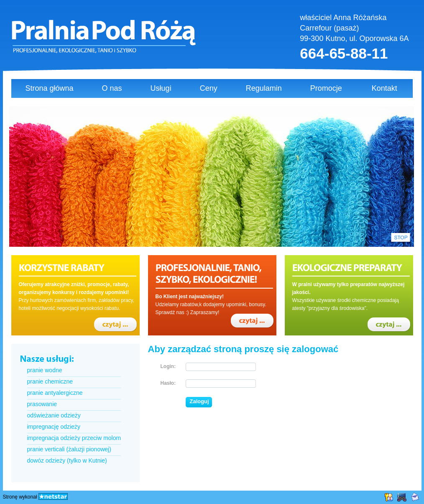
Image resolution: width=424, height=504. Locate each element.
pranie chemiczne (50, 381)
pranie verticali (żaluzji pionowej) (69, 449)
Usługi (161, 88)
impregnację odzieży (54, 427)
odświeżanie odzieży (54, 415)
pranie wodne (45, 370)
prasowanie (42, 404)
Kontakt (384, 88)
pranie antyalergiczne (55, 393)
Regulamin (264, 88)
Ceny (209, 88)
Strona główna (50, 88)
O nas (112, 88)
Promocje (326, 88)
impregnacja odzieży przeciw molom (74, 438)
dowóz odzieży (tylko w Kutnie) (67, 461)
